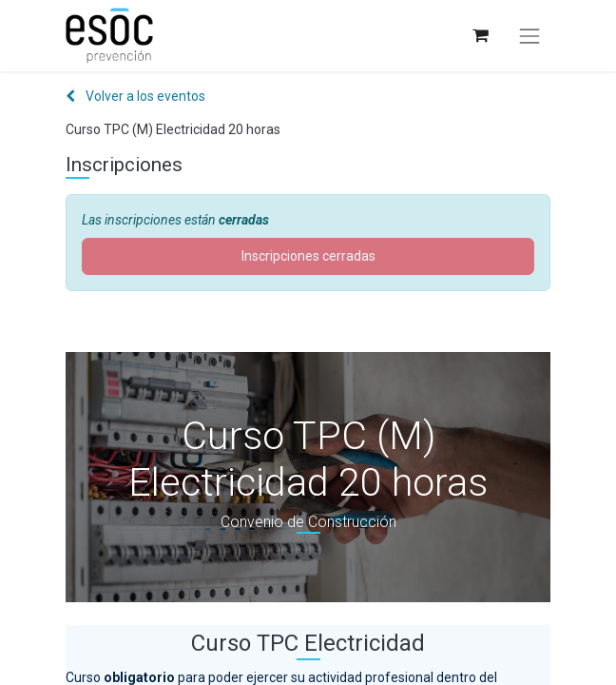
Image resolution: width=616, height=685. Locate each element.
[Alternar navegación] (529, 36)
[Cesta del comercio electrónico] (480, 36)
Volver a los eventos (135, 96)
